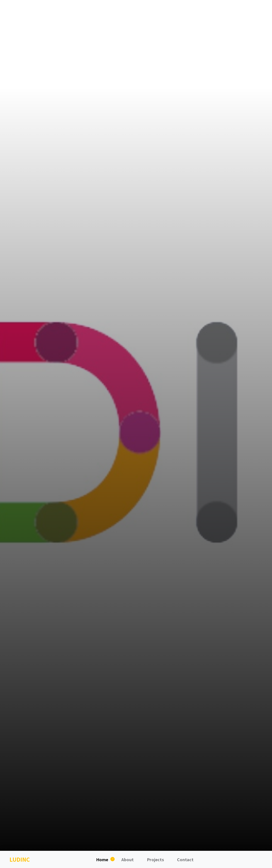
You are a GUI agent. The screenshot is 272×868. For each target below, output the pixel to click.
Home (102, 859)
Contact (185, 859)
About (127, 859)
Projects (155, 859)
